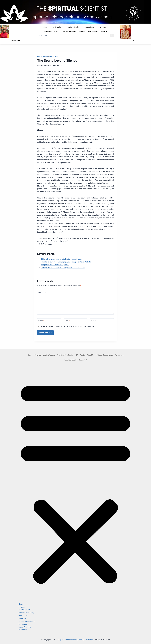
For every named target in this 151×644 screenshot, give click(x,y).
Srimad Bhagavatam (69, 31)
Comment (43, 292)
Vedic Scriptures (90, 27)
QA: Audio (104, 27)
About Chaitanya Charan (52, 31)
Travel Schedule (93, 31)
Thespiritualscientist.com (67, 640)
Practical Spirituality (74, 27)
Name (41, 321)
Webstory (90, 640)
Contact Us (104, 31)
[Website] (102, 321)
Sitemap (81, 640)
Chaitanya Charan (45, 65)
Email (67, 321)
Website (94, 321)
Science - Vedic (53, 57)
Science (46, 27)
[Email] (75, 321)
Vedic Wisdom (58, 27)
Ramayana (82, 31)
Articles (40, 57)
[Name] (49, 321)
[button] (75, 482)
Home (30, 355)
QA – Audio (80, 355)
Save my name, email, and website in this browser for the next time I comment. (67, 327)
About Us (91, 355)
